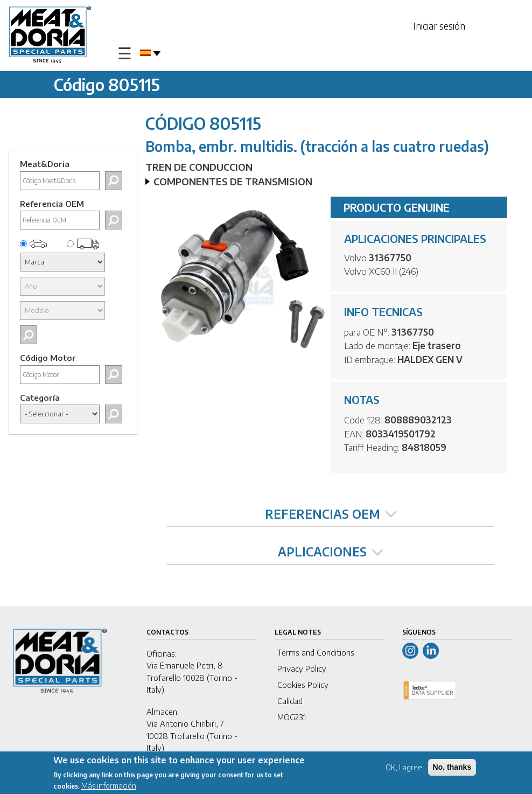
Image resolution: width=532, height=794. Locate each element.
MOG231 (292, 717)
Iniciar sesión (439, 26)
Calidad (290, 701)
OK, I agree (404, 767)
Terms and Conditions (316, 652)
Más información (109, 786)
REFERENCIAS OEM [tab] (331, 514)
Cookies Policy (303, 685)
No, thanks (452, 767)
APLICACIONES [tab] (330, 552)
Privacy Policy (302, 668)
